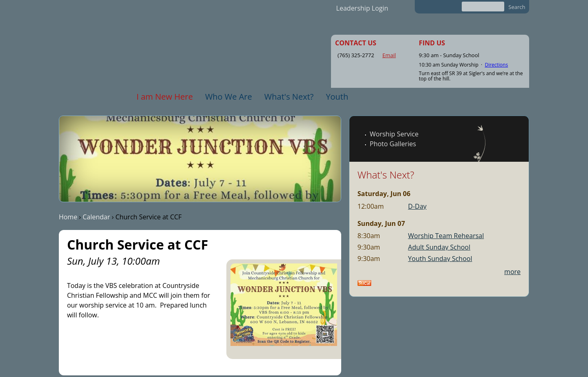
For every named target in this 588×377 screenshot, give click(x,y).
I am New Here (165, 97)
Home (68, 217)
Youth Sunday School (440, 259)
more (512, 272)
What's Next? (289, 97)
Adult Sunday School (439, 247)
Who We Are (229, 97)
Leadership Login (362, 8)
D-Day (417, 206)
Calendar (96, 217)
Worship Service (394, 134)
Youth (337, 97)
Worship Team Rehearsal (446, 236)
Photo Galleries (393, 144)
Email (389, 55)
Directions (496, 65)
